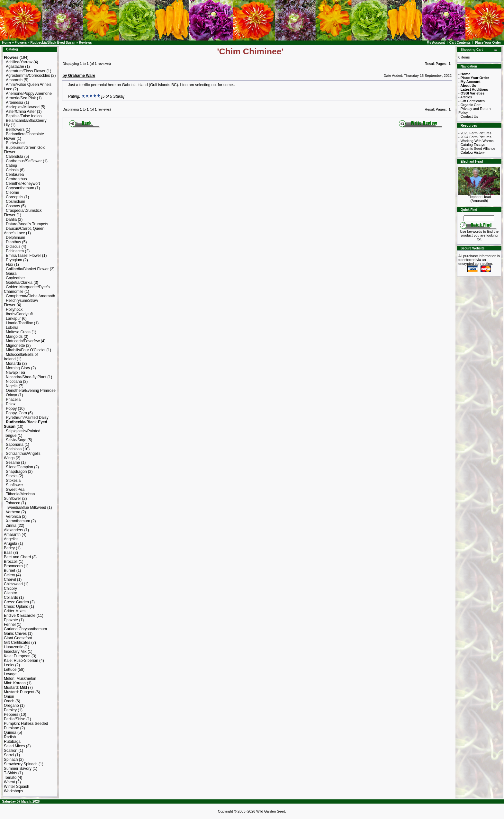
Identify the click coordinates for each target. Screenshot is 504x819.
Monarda (13, 364)
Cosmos (13, 206)
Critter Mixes (15, 611)
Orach (9, 701)
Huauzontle (14, 647)
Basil (8, 553)
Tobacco (13, 503)
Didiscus (13, 247)
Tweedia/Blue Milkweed (26, 508)
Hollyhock (14, 310)
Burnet (9, 571)
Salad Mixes (14, 746)
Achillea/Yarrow (19, 62)
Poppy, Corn (16, 413)
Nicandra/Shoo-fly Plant (26, 377)
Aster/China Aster (21, 112)
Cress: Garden (16, 602)
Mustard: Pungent (19, 692)
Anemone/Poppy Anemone (29, 94)
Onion (9, 697)
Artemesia (14, 103)
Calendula (14, 157)
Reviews (85, 43)
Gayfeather (15, 278)
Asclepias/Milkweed (23, 107)
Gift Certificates (17, 643)
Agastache (15, 67)
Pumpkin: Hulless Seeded (26, 724)
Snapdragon (16, 472)
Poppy (11, 409)
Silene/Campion (19, 467)
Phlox (11, 404)
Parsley (10, 710)
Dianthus (13, 242)
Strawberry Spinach (21, 764)
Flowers (21, 43)
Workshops (14, 791)
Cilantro (10, 593)
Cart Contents (460, 43)
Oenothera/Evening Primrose (31, 391)
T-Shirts (10, 773)
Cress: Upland (16, 607)
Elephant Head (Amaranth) (479, 197)
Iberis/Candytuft (19, 314)
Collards (11, 598)
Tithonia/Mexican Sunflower (19, 496)
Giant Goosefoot (18, 638)
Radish (10, 737)
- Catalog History (472, 152)
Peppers (11, 715)
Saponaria (15, 445)
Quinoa (10, 733)
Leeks (9, 665)
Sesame (13, 463)
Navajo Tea (15, 373)
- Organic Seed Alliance (477, 148)
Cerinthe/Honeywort (23, 184)
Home (7, 43)
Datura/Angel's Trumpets (27, 224)
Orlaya (11, 395)
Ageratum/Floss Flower (26, 71)
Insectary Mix (15, 652)
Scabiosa (14, 449)
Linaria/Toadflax (19, 323)
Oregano (11, 706)
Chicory (10, 589)
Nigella (12, 386)
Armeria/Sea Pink (21, 98)
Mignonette (15, 346)
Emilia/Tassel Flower (23, 256)
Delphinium (15, 238)
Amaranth (14, 80)
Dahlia (11, 220)
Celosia (12, 170)
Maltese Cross (18, 332)
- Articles (465, 97)
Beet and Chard (17, 557)
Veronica (13, 517)
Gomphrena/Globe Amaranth (30, 296)
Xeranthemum (18, 521)
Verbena (13, 512)
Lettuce (10, 670)
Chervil (10, 580)
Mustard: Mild (15, 688)
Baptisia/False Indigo (24, 116)
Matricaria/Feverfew (23, 341)
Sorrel (9, 755)
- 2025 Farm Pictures (475, 133)
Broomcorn (13, 566)
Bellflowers (15, 130)
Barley (9, 548)
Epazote (11, 620)
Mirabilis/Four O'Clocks (26, 350)
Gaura (11, 274)
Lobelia (12, 328)
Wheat (9, 782)
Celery (9, 575)
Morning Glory (18, 368)
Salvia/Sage (16, 440)
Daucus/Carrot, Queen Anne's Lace (24, 231)
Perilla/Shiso (15, 719)
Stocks (12, 476)
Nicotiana (14, 382)
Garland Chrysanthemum (25, 629)
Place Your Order (488, 43)
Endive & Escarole (20, 616)
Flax (9, 265)
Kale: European (17, 656)
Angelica (11, 539)
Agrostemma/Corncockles (28, 76)
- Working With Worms (476, 141)
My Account (436, 43)
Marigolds (14, 337)
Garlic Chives (15, 634)
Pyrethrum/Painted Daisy (27, 418)
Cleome (12, 193)
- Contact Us (468, 116)
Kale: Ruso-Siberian (21, 661)
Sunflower (14, 485)
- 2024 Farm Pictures (475, 137)
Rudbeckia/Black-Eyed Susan (53, 43)
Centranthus (16, 179)
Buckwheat (15, 143)
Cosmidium (15, 202)
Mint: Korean (15, 683)
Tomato (10, 778)
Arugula (10, 544)
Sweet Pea (15, 490)
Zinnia (11, 526)
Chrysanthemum (20, 188)
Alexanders (14, 530)
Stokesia (13, 481)
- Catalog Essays (472, 145)
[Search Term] (479, 218)
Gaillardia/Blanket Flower (27, 269)
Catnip (11, 166)
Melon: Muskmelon (20, 679)
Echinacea (15, 251)
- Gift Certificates (472, 101)
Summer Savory (18, 769)
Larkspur (13, 319)
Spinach (11, 760)
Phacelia (13, 400)
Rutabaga (12, 742)
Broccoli (11, 562)
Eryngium (14, 260)
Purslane (11, 728)
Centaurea (15, 175)
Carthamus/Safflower (24, 161)
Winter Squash (17, 787)
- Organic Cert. (470, 105)
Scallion (11, 751)
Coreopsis (14, 197)
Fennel (10, 625)
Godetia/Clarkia (19, 283)
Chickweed (13, 584)
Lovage (10, 674)
